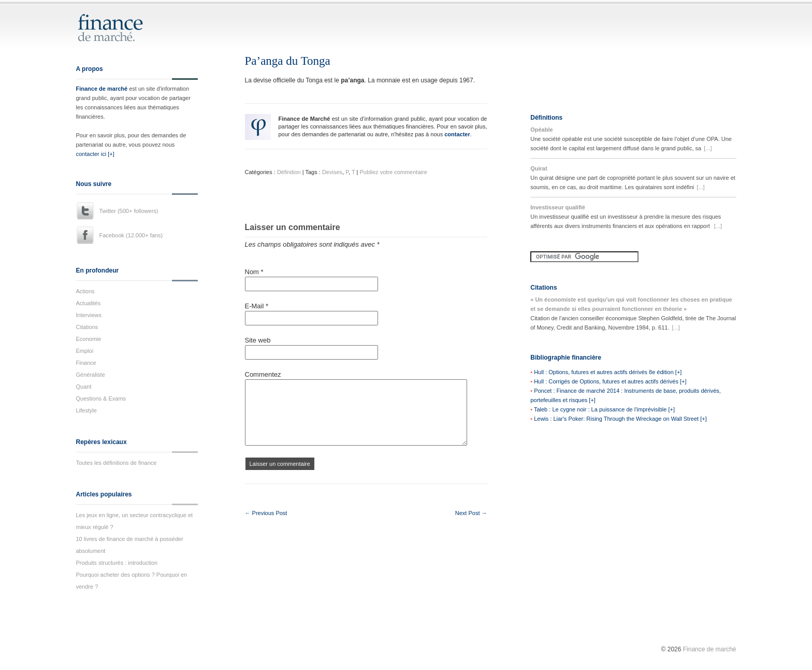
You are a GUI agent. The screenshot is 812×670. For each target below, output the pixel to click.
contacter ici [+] (95, 154)
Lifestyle (86, 410)
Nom (254, 272)
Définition (289, 172)
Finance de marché (102, 89)
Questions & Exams (101, 398)
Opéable (541, 130)
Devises (332, 172)
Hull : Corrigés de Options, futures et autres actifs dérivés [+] (610, 381)
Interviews (89, 315)
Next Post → (471, 513)
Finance (86, 363)
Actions (85, 291)
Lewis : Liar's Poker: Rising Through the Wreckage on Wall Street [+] (620, 419)
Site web (258, 340)
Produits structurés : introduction (117, 563)
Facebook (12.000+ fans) (131, 235)
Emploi (85, 351)
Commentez (263, 374)
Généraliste (91, 375)
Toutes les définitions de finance (117, 463)
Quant (84, 387)
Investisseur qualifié (558, 207)
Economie (89, 339)
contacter (457, 134)
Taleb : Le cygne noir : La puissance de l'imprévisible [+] (604, 409)
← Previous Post (266, 513)
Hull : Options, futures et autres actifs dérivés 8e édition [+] (608, 372)
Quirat (539, 168)
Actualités (89, 303)
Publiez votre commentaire (394, 172)
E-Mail (257, 306)
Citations (87, 327)
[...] (708, 148)
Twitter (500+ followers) (129, 211)
